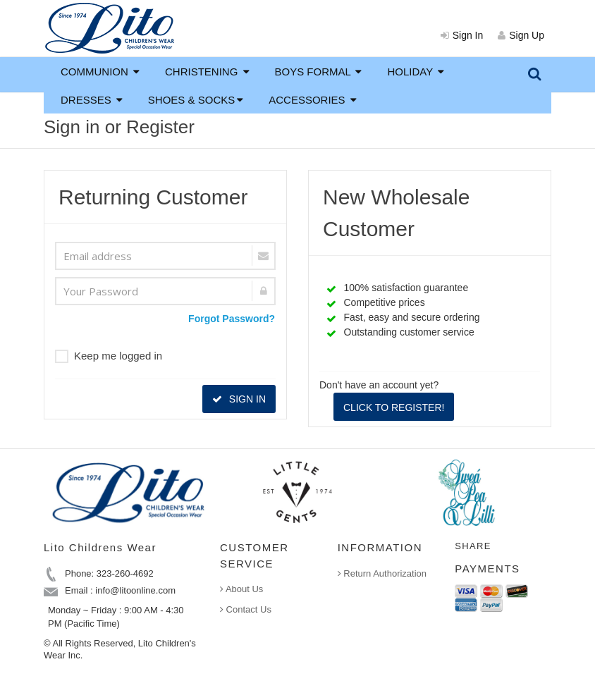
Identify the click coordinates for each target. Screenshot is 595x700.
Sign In (462, 35)
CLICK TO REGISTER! (394, 407)
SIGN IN (239, 399)
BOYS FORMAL (319, 72)
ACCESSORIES (313, 100)
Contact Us (246, 609)
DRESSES (92, 100)
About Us (241, 589)
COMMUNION (100, 72)
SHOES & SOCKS (196, 100)
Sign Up (521, 35)
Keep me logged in (109, 356)
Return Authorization (382, 573)
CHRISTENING (207, 72)
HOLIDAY (416, 72)
